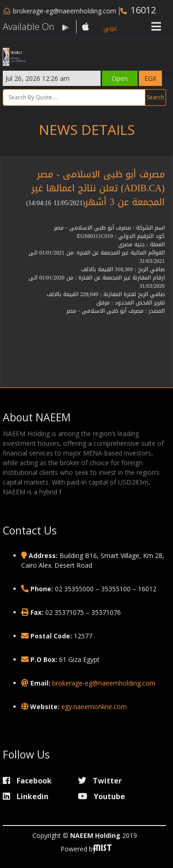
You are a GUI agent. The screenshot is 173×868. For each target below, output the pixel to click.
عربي (110, 28)
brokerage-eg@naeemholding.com (65, 11)
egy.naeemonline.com (94, 707)
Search (155, 97)
